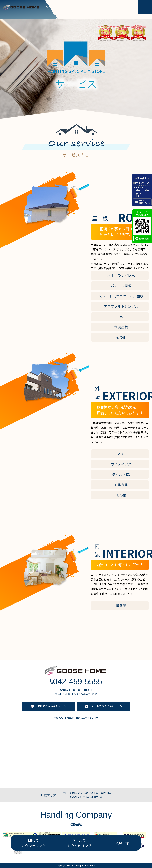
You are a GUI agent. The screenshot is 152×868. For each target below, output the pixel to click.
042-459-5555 (76, 681)
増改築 (121, 605)
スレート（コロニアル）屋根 (121, 296)
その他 (121, 337)
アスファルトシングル (121, 306)
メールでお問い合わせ (101, 706)
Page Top (122, 843)
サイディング (121, 464)
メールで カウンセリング (79, 843)
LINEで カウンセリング (33, 843)
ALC (121, 454)
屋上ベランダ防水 (121, 275)
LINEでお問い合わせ (46, 706)
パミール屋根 (121, 286)
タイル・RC (121, 474)
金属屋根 (121, 327)
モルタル (121, 485)
